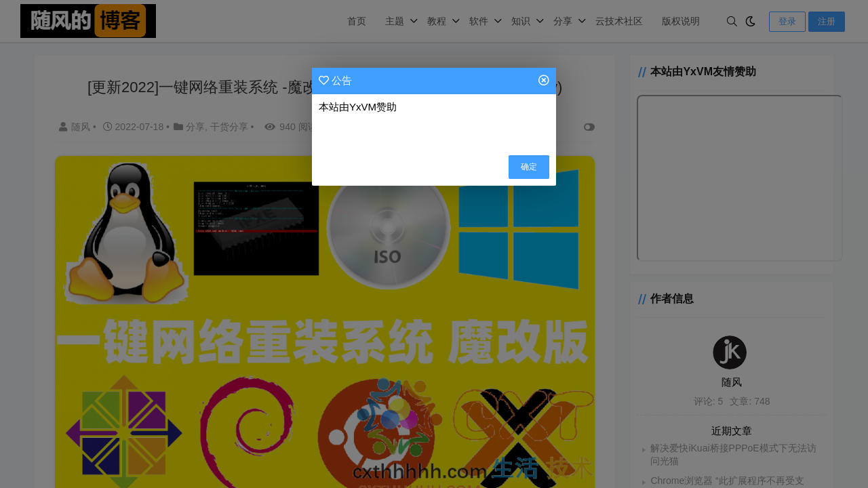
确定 (529, 167)
